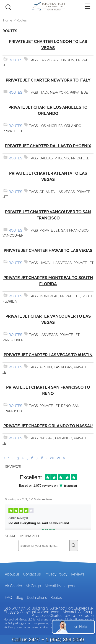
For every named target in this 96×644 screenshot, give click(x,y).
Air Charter (13, 586)
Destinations (37, 598)
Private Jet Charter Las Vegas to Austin (48, 355)
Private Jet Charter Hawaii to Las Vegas (48, 250)
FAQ (8, 598)
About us (12, 574)
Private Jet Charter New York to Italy (48, 80)
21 (59, 458)
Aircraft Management (62, 586)
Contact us (32, 574)
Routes (15, 60)
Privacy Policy (56, 574)
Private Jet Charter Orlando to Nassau (48, 426)
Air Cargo (33, 586)
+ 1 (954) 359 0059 (63, 640)
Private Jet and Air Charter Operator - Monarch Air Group (48, 6)
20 (52, 458)
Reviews (78, 574)
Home (8, 20)
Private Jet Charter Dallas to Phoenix (48, 146)
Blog (19, 598)
